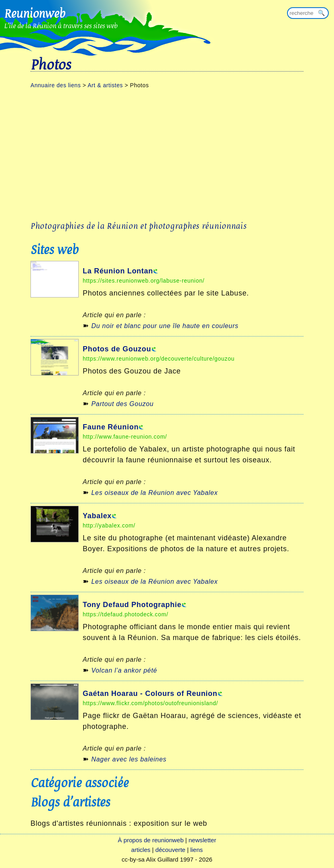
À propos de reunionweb (151, 840)
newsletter (203, 840)
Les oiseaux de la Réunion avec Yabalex (154, 493)
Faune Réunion (111, 427)
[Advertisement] (167, 154)
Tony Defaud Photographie (132, 605)
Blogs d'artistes (70, 802)
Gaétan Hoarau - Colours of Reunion (150, 694)
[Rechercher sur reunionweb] (308, 13)
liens (197, 850)
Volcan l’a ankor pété (124, 670)
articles (141, 850)
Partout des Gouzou (122, 404)
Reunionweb (35, 13)
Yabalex (97, 516)
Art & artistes (105, 85)
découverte (170, 850)
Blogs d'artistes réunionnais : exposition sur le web (119, 823)
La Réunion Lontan (118, 271)
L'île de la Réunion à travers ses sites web (61, 26)
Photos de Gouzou (117, 349)
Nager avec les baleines (129, 759)
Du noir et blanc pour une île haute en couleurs (165, 326)
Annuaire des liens (56, 85)
